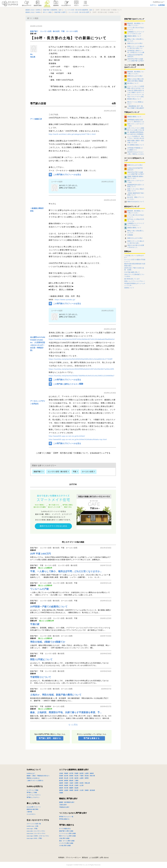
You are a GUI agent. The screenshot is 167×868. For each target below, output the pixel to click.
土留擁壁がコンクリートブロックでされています (136, 33)
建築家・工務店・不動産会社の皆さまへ (38, 776)
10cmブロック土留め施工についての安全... (134, 275)
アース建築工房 (36, 119)
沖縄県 (61, 793)
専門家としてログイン (33, 797)
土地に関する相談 (64, 838)
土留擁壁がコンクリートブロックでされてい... (136, 224)
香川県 (66, 788)
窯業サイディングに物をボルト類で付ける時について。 (136, 47)
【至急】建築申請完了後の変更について (136, 194)
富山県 (66, 778)
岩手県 (71, 773)
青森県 (66, 773)
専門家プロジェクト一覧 (66, 817)
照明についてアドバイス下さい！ (135, 281)
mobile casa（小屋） (33, 826)
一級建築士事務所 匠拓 (37, 210)
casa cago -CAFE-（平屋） (35, 838)
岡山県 (71, 785)
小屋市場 (29, 812)
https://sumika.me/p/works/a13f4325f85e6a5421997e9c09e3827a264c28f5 (81, 369)
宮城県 (76, 773)
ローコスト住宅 (72, 31)
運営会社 (85, 858)
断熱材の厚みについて (134, 99)
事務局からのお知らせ (33, 778)
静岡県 (66, 781)
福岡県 (61, 790)
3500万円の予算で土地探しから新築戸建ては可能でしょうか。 (136, 60)
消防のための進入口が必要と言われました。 (136, 246)
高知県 (76, 788)
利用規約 (61, 858)
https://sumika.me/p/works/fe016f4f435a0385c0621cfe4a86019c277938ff (81, 359)
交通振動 (130, 235)
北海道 (61, 773)
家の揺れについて (133, 83)
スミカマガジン (31, 814)
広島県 (76, 785)
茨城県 (61, 776)
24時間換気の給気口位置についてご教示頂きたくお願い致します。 (136, 121)
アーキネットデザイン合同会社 (38, 402)
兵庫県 (76, 783)
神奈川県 (92, 776)
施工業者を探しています (132, 279)
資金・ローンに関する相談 (67, 841)
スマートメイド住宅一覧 (34, 824)
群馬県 (71, 776)
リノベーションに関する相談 (67, 833)
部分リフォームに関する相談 (67, 836)
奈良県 (81, 783)
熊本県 (76, 790)
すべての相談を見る (65, 829)
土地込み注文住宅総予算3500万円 (135, 56)
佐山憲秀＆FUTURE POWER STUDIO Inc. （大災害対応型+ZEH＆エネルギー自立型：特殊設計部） (38, 344)
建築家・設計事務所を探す (67, 802)
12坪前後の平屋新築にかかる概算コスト (135, 149)
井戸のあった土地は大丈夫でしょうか (136, 220)
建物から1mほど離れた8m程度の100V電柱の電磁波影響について (136, 80)
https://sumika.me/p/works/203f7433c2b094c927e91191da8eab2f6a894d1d (82, 339)
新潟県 (61, 778)
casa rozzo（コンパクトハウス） (36, 833)
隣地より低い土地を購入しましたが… (136, 40)
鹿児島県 (92, 790)
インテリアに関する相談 (66, 843)
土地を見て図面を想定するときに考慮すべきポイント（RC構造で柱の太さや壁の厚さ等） (136, 91)
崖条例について (129, 288)
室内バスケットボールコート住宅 (136, 125)
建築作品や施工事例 (32, 809)
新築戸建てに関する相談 (66, 831)
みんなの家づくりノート (34, 807)
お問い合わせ (104, 858)
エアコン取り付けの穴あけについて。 (136, 29)
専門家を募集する (92, 738)
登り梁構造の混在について (136, 145)
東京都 (87, 776)
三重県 (76, 781)
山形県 (87, 773)
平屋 (63, 31)
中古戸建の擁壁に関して (132, 272)
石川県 (71, 778)
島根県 (66, 785)
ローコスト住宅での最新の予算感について (135, 261)
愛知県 (71, 781)
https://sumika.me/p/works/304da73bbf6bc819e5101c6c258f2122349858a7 (82, 376)
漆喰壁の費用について (134, 36)
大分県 (81, 790)
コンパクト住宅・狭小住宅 (50, 31)
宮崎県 (87, 790)
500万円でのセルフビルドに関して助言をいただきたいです (136, 153)
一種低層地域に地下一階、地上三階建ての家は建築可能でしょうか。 (136, 107)
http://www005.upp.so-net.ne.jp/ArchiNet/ (67, 436)
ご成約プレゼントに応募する (35, 781)
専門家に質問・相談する (50, 738)
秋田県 (81, 773)
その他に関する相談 (65, 845)
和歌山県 (87, 783)
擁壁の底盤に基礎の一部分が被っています (136, 141)
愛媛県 (71, 788)
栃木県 (66, 776)
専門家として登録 (32, 792)
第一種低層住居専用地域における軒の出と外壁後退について (136, 133)
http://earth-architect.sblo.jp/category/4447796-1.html (72, 134)
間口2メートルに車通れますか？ (135, 103)
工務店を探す (63, 805)
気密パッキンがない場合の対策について (136, 190)
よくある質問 (94, 858)
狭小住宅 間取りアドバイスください (136, 198)
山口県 (81, 785)
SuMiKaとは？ (31, 773)
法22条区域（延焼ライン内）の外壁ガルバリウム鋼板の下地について (136, 51)
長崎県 (71, 790)
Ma (31, 54)
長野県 (87, 778)
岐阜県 (61, 781)
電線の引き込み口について (136, 202)
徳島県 (61, 788)
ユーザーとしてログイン (34, 795)
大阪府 (71, 783)
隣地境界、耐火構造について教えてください (136, 24)
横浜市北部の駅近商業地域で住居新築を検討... (135, 265)
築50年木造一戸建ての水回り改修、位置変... (134, 269)
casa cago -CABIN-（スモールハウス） (38, 836)
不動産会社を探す (64, 807)
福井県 (76, 778)
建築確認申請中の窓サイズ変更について (136, 186)
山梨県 (81, 778)
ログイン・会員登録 (157, 5)
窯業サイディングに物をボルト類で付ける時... (136, 242)
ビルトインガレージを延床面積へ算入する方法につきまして (136, 87)
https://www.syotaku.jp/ (65, 300)
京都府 (66, 783)
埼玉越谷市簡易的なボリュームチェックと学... (135, 284)
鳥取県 (61, 785)
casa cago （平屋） (32, 829)
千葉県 (81, 776)
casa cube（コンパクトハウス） (36, 831)
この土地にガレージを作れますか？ (134, 256)
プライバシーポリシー (73, 858)
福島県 (92, 773)
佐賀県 (66, 790)
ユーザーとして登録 (32, 790)
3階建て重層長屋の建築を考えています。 (135, 177)
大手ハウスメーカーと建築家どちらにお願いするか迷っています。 (136, 129)
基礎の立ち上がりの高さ (135, 43)
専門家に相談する (67, 825)
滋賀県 (61, 783)
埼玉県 (33, 57)
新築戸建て (34, 31)
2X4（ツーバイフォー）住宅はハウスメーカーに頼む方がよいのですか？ (136, 96)
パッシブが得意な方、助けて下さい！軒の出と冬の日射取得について (136, 137)
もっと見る (73, 725)
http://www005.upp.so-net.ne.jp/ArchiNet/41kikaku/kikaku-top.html (78, 439)
